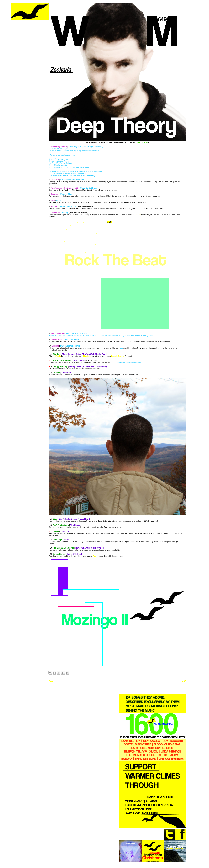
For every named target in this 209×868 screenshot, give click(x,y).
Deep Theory (142, 142)
